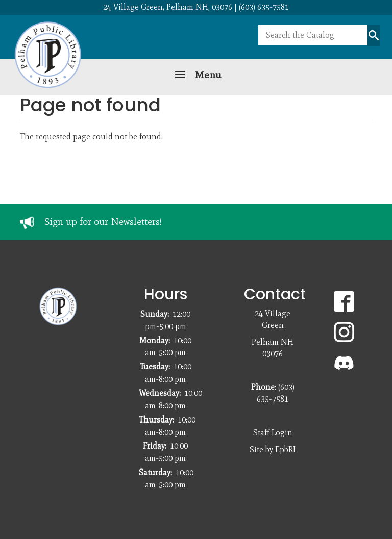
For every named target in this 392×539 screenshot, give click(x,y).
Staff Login (273, 432)
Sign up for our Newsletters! (103, 221)
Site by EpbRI (273, 449)
